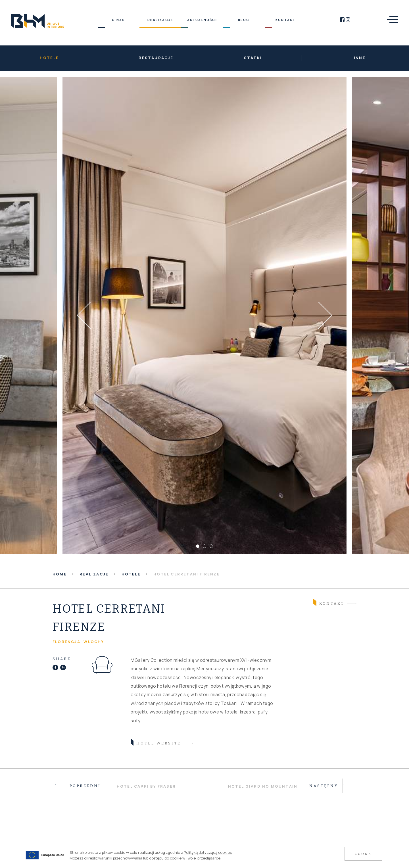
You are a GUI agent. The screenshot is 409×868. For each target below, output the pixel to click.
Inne (360, 58)
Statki (253, 58)
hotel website (156, 743)
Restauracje (156, 58)
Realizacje (94, 574)
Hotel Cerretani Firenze (187, 574)
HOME (60, 574)
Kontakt (329, 603)
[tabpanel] (204, 315)
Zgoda (363, 854)
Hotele (49, 58)
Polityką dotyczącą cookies (208, 852)
